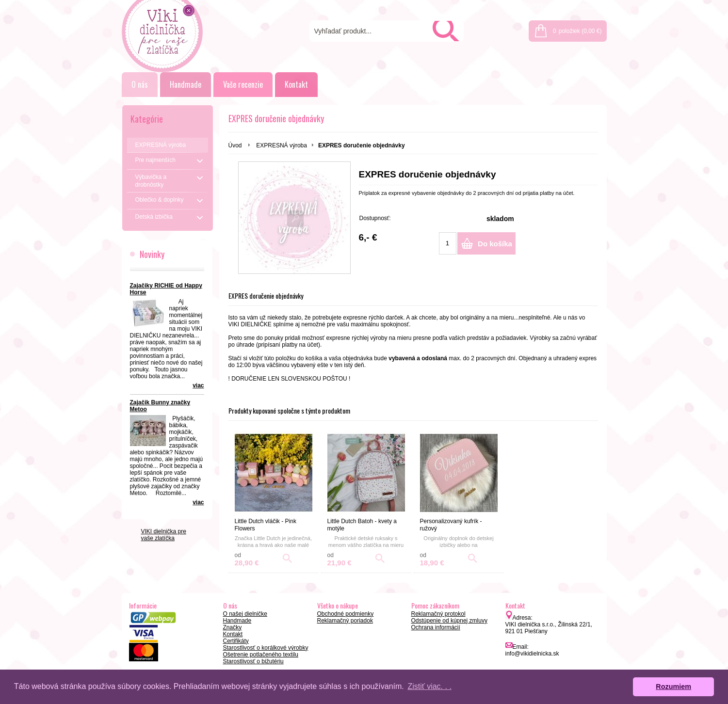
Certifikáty (236, 641)
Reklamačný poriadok (345, 621)
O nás (140, 84)
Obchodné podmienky (346, 614)
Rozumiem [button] (673, 687)
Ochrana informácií (436, 627)
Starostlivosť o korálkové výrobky (266, 648)
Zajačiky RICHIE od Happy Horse (166, 289)
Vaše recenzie (243, 84)
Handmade (186, 84)
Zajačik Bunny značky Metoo (160, 406)
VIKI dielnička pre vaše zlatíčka (164, 535)
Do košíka (495, 244)
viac (198, 385)
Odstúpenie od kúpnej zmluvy (449, 621)
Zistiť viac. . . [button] (429, 686)
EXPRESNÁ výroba (282, 145)
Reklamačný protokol (438, 614)
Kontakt (296, 84)
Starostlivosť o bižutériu (253, 661)
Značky (233, 627)
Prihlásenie (542, 6)
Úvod (235, 145)
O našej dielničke (245, 614)
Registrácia (585, 6)
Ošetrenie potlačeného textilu (261, 655)
